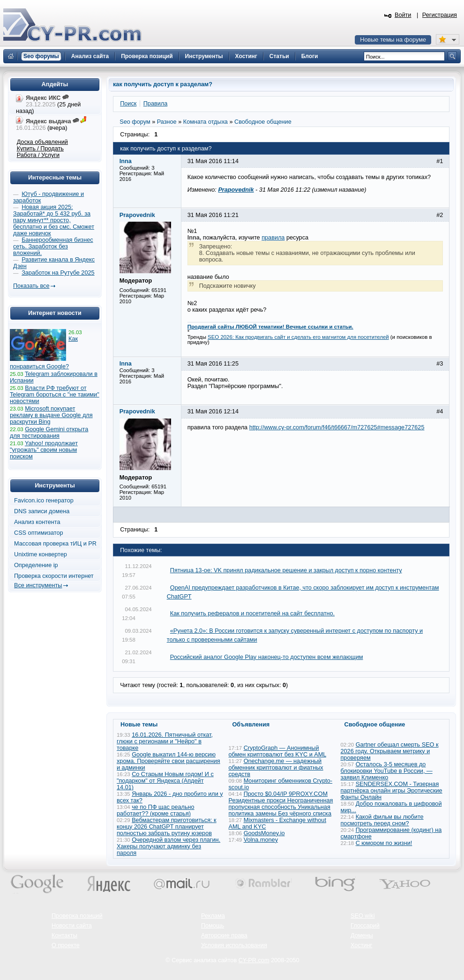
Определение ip (36, 565)
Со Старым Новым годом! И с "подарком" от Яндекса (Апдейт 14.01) (165, 781)
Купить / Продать (40, 149)
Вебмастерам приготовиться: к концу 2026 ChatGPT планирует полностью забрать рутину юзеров (167, 827)
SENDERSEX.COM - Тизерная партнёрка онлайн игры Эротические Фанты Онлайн (392, 791)
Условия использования (234, 945)
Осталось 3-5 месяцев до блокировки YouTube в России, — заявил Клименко (387, 771)
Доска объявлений (42, 142)
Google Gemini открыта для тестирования (49, 433)
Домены (362, 935)
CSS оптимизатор (39, 533)
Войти (403, 15)
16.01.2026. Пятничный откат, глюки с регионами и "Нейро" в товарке (165, 741)
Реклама (213, 916)
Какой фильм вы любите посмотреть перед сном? (382, 820)
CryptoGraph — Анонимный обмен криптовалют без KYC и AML (277, 751)
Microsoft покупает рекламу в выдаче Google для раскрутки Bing (51, 415)
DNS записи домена (42, 511)
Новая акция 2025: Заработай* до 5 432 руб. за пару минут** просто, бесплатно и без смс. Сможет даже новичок (54, 220)
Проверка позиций (77, 916)
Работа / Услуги (38, 155)
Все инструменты (38, 585)
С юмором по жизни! (384, 843)
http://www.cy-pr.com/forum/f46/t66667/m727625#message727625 (337, 427)
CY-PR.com (254, 960)
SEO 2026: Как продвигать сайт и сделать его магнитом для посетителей (298, 337)
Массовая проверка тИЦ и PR (55, 544)
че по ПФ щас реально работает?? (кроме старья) (156, 810)
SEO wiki (363, 916)
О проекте (66, 945)
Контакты (64, 935)
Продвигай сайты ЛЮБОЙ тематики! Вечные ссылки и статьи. (270, 327)
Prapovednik (236, 190)
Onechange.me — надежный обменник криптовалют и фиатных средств (276, 768)
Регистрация (440, 15)
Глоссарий (365, 926)
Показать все (31, 286)
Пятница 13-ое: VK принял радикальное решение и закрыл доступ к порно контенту (286, 570)
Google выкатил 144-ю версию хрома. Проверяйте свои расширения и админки (168, 761)
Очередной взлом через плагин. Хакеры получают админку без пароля (168, 846)
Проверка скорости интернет (54, 576)
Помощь (213, 926)
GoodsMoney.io (264, 833)
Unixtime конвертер (41, 554)
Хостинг (361, 945)
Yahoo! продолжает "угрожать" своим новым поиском (44, 450)
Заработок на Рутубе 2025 (58, 273)
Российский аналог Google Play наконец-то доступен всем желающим (267, 657)
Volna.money (261, 840)
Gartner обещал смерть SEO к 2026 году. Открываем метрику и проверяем (390, 751)
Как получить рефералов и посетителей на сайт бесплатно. (252, 613)
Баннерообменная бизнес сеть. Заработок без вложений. (53, 247)
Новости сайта (72, 926)
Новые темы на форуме (393, 40)
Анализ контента (37, 522)
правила (273, 238)
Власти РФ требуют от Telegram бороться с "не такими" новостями (55, 395)
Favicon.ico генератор (44, 501)
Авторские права (224, 935)
